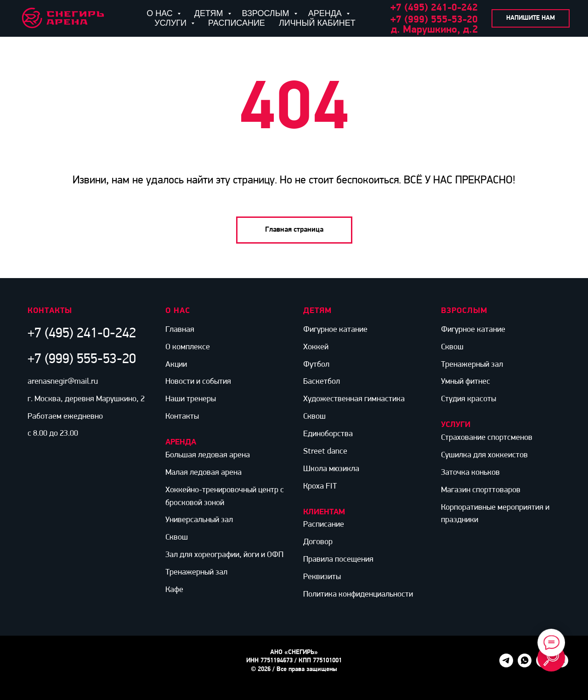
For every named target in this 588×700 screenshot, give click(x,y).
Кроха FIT (320, 487)
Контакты (182, 417)
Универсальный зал (199, 520)
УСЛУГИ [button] (172, 23)
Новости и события (198, 382)
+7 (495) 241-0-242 (82, 334)
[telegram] (506, 665)
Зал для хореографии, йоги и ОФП (224, 555)
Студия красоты (469, 399)
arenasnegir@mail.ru (63, 382)
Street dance (325, 452)
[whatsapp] (525, 665)
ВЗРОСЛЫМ (267, 13)
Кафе (174, 590)
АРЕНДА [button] (326, 13)
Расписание (324, 525)
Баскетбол (322, 382)
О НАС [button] (161, 13)
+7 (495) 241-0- (426, 8)
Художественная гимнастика (354, 399)
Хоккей (316, 347)
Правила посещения (338, 560)
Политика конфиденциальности (358, 595)
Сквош (177, 538)
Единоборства (328, 434)
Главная (180, 330)
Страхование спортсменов (487, 438)
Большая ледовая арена (208, 455)
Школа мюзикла (331, 469)
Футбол (316, 365)
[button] (531, 18)
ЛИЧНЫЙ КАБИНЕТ (317, 23)
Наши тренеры (191, 399)
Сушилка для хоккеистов (484, 455)
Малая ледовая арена (204, 473)
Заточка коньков (470, 473)
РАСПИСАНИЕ (237, 23)
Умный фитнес (466, 382)
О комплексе (188, 347)
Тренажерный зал (196, 572)
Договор (318, 542)
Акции (176, 365)
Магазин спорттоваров (481, 490)
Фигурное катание (335, 330)
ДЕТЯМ (210, 13)
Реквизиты (322, 577)
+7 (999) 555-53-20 (434, 20)
